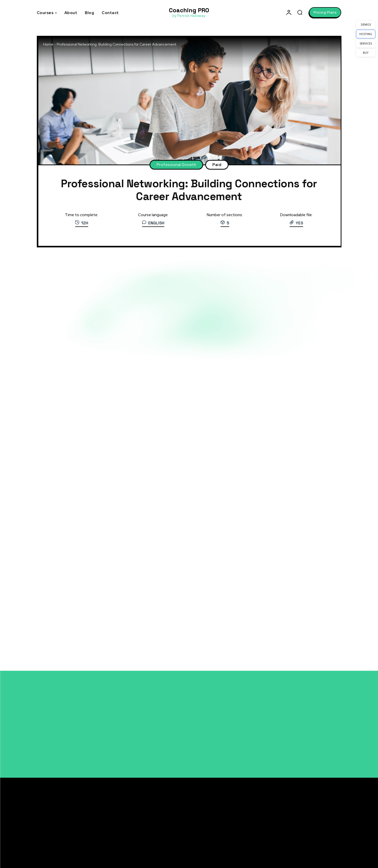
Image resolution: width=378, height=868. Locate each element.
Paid (217, 165)
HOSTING (366, 34)
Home (48, 44)
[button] (300, 12)
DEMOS (366, 24)
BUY (366, 53)
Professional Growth (176, 165)
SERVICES (366, 43)
